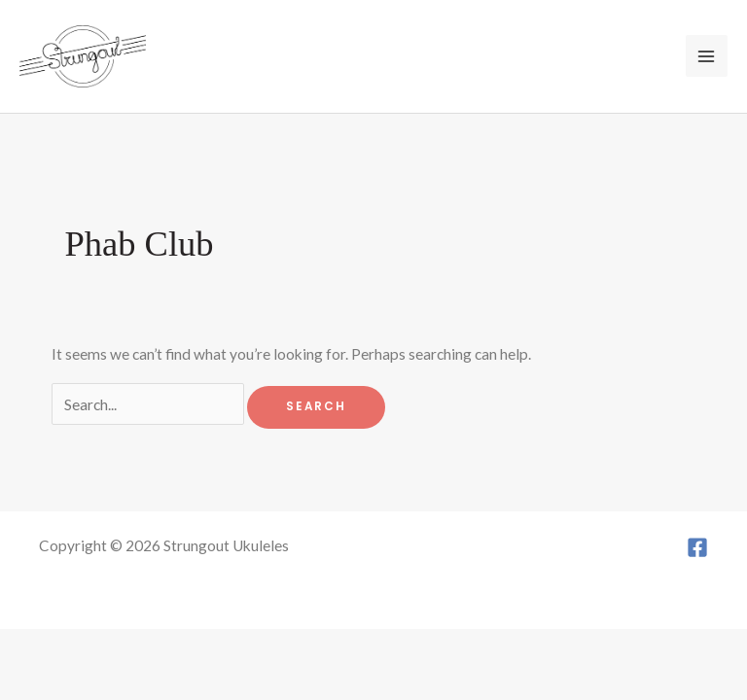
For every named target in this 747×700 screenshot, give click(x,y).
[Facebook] (697, 547)
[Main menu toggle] (707, 56)
